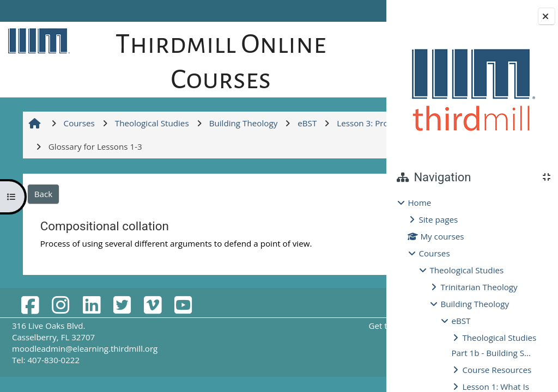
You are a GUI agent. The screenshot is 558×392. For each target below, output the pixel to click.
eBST (461, 321)
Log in (356, 11)
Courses (434, 253)
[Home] (37, 40)
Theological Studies (466, 270)
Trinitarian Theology (479, 287)
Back (42, 229)
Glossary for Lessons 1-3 (298, 290)
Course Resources (497, 370)
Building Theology (475, 304)
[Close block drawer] (547, 16)
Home (419, 203)
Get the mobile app (299, 361)
